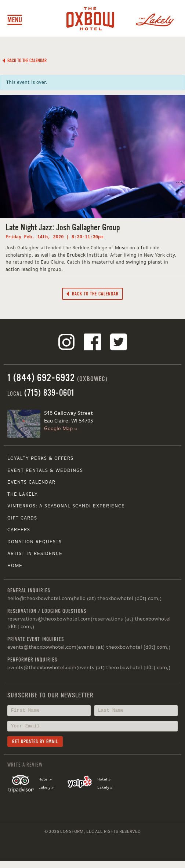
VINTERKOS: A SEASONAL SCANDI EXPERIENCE (66, 506)
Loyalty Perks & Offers (40, 459)
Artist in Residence (35, 554)
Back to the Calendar (25, 61)
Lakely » (46, 787)
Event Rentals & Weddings (45, 471)
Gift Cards (22, 518)
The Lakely (23, 494)
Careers (19, 530)
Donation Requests (35, 542)
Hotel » (45, 779)
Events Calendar (31, 482)
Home (15, 566)
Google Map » (61, 429)
